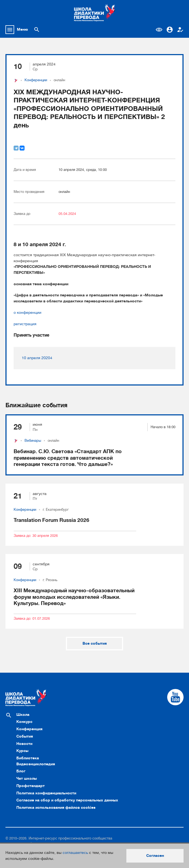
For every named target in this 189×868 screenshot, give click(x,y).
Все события (95, 643)
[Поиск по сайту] (37, 30)
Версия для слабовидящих (159, 30)
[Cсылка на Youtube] (175, 697)
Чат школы (27, 778)
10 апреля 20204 (37, 358)
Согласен (155, 856)
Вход (170, 30)
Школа (23, 715)
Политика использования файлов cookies (56, 807)
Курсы (22, 751)
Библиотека (28, 758)
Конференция (29, 729)
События (25, 736)
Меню (22, 29)
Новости (24, 744)
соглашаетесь (75, 853)
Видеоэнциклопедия (36, 764)
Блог (21, 771)
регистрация (25, 324)
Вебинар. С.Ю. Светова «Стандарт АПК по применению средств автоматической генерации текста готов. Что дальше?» (68, 458)
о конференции (28, 312)
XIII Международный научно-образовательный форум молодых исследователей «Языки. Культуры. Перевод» (74, 597)
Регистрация (180, 30)
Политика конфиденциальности (46, 793)
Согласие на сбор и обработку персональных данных (67, 800)
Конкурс (24, 722)
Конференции (36, 80)
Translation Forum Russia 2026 (51, 520)
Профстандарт (31, 786)
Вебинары (33, 441)
